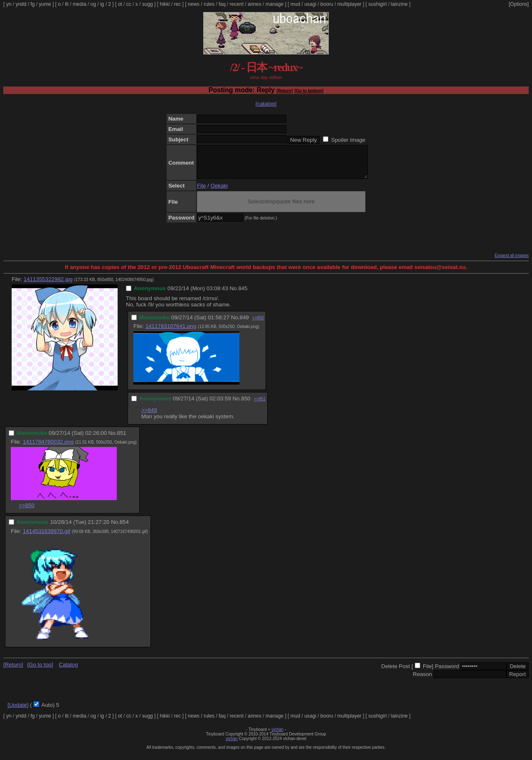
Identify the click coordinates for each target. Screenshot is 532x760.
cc (129, 4)
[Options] (519, 4)
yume (45, 4)
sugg (148, 4)
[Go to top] (40, 671)
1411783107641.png (171, 332)
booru (327, 4)
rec (178, 4)
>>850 (258, 324)
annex (255, 4)
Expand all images (512, 262)
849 (244, 324)
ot (120, 4)
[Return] (284, 91)
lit (67, 4)
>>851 (259, 405)
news (194, 4)
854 (124, 528)
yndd (21, 4)
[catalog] (266, 104)
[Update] (18, 711)
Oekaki (219, 192)
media (80, 4)
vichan (277, 736)
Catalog (68, 671)
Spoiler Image (348, 140)
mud (295, 4)
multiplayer (350, 4)
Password (447, 672)
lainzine (399, 4)
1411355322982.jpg (48, 285)
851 (122, 439)
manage (275, 4)
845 (243, 295)
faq (222, 4)
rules (209, 4)
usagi (310, 4)
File (201, 192)
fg (32, 4)
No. (234, 295)
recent (237, 4)
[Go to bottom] (309, 91)
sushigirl (377, 4)
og (93, 4)
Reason (422, 680)
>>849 (149, 416)
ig (102, 4)
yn (9, 4)
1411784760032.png (48, 448)
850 (246, 405)
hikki (165, 4)
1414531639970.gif (47, 537)
